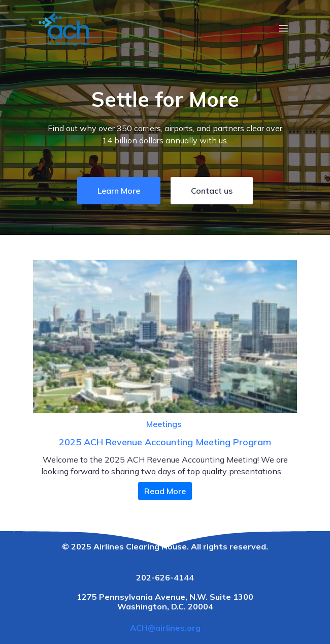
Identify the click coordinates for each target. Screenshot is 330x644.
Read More (165, 491)
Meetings (164, 424)
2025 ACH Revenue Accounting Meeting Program (165, 442)
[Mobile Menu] (283, 28)
